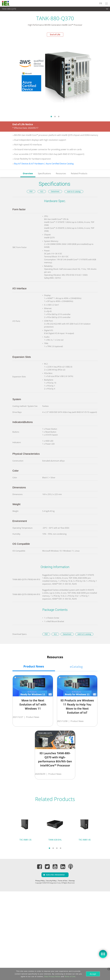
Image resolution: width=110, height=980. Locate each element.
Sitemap (72, 881)
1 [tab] (51, 116)
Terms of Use (63, 881)
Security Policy (51, 881)
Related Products (79, 173)
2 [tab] (55, 116)
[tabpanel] (55, 75)
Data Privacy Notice (52, 976)
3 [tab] (59, 116)
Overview (28, 173)
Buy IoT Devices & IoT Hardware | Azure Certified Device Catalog (44, 164)
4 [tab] (61, 848)
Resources (61, 173)
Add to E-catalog (74, 192)
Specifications (44, 173)
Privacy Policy (40, 881)
